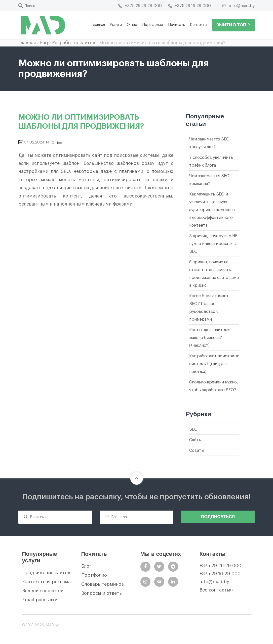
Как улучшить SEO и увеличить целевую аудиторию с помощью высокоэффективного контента (212, 210)
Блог (86, 566)
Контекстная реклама (46, 582)
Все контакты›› (216, 590)
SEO (193, 429)
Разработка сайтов (74, 43)
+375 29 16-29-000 (220, 574)
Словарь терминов (103, 584)
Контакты (199, 25)
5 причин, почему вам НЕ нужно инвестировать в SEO (213, 244)
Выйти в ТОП (233, 25)
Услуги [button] (116, 25)
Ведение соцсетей (43, 591)
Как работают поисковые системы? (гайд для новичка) (214, 364)
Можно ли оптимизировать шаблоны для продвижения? (162, 43)
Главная (98, 25)
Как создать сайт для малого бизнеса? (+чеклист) (210, 338)
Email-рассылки (40, 600)
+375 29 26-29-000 (220, 566)
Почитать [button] (177, 25)
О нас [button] (132, 25)
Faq (44, 43)
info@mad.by (214, 582)
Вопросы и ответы (102, 593)
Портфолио (153, 25)
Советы (197, 451)
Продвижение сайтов (46, 573)
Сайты (195, 440)
